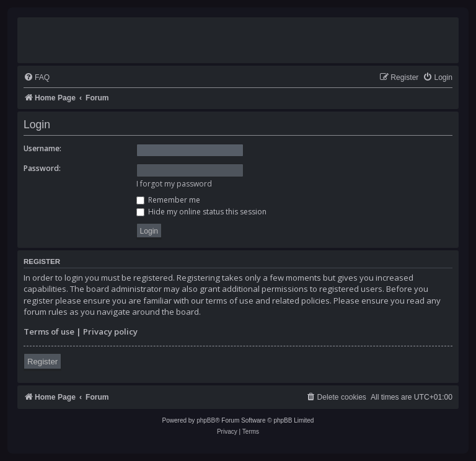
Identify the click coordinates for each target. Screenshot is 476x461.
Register (42, 362)
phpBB (206, 420)
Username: (42, 148)
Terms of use (49, 331)
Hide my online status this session (201, 212)
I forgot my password (174, 184)
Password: (42, 168)
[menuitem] (37, 78)
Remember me (168, 200)
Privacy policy (110, 331)
